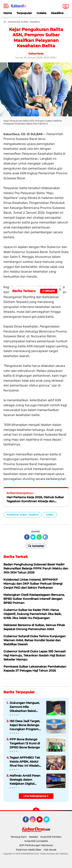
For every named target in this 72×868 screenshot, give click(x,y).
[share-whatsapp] (39, 537)
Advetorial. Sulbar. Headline (23, 515)
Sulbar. (50, 515)
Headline (57, 13)
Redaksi (34, 837)
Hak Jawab (50, 850)
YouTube (42, 821)
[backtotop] (36, 811)
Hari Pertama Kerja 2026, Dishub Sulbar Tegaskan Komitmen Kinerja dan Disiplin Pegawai (35, 499)
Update (49, 291)
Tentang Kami (19, 837)
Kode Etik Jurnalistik (36, 841)
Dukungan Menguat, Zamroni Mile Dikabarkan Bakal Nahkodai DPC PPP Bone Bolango (25, 707)
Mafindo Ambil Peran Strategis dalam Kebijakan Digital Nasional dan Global (25, 780)
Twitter (48, 821)
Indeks (41, 13)
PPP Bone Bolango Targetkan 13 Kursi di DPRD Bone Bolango (25, 743)
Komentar (36, 546)
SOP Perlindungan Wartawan (36, 845)
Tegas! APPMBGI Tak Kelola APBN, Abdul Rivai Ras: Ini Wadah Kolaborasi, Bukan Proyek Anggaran (25, 762)
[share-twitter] (33, 537)
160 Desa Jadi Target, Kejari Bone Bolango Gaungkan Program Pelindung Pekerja (25, 725)
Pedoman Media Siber (29, 850)
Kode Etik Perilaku (51, 837)
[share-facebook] (27, 537)
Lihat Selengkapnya (36, 796)
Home (8, 13)
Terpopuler (24, 13)
